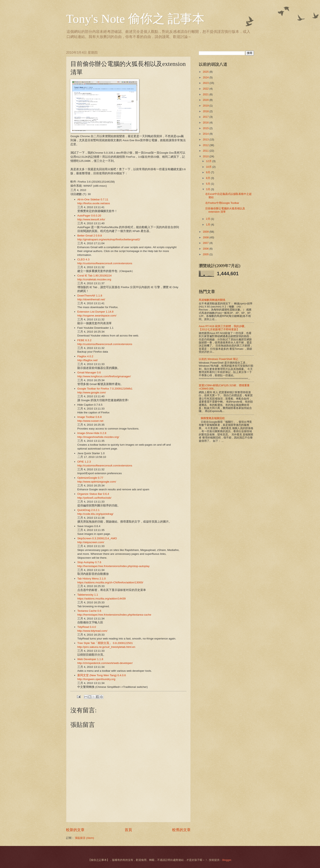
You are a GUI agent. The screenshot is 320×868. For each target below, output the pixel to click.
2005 (206, 254)
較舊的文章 (181, 830)
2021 (206, 94)
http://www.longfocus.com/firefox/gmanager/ (104, 376)
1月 (208, 225)
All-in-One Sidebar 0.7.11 (93, 199)
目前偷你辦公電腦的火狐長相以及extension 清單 (225, 210)
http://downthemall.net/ (91, 299)
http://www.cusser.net (90, 421)
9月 (208, 172)
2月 (208, 219)
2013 (206, 139)
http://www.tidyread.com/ (92, 631)
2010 (206, 156)
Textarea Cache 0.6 (89, 611)
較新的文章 (75, 830)
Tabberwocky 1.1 (88, 595)
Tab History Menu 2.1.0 (92, 579)
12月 (209, 161)
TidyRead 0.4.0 (87, 627)
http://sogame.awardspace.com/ (97, 316)
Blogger (227, 860)
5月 (208, 184)
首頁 (128, 830)
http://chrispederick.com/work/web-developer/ (105, 663)
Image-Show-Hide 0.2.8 (92, 433)
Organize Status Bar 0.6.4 (93, 494)
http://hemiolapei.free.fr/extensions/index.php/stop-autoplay (113, 566)
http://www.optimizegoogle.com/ (97, 482)
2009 (206, 232)
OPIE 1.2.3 (84, 462)
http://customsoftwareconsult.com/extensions (105, 263)
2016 (206, 123)
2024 (206, 77)
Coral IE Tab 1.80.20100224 (94, 276)
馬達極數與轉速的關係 (212, 300)
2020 (206, 100)
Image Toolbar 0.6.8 (89, 417)
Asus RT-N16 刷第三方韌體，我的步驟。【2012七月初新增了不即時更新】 (223, 328)
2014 (206, 134)
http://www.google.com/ (92, 392)
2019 (206, 106)
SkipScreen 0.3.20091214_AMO (97, 538)
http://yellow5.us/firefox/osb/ (94, 498)
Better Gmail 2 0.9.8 (90, 236)
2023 (206, 83)
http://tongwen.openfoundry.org (96, 679)
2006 (206, 249)
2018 (206, 111)
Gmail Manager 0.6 (89, 372)
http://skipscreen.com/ (91, 542)
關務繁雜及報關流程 (213, 418)
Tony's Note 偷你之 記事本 (135, 19)
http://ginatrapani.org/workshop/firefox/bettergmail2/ (109, 239)
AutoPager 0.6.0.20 (89, 216)
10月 (209, 167)
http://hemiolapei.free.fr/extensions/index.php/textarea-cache (114, 615)
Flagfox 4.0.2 (85, 356)
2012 (206, 145)
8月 (208, 178)
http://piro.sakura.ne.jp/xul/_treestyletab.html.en (106, 647)
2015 (206, 128)
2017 (206, 117)
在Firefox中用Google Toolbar (222, 203)
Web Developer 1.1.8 (90, 659)
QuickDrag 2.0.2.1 (88, 510)
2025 (206, 72)
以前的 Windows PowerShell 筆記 (218, 359)
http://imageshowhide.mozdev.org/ (98, 437)
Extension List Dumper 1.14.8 (95, 312)
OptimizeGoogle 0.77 (90, 478)
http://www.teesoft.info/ (91, 219)
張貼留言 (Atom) (84, 838)
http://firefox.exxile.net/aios (94, 203)
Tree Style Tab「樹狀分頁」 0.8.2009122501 (105, 643)
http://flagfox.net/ (88, 360)
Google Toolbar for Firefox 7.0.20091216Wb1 (105, 389)
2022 (206, 89)
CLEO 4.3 (83, 259)
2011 (206, 151)
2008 (206, 237)
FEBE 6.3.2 (84, 340)
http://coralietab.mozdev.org (94, 279)
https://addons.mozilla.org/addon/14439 (102, 599)
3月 (208, 189)
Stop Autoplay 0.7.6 (89, 562)
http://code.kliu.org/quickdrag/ (95, 514)
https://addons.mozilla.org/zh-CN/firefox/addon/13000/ (110, 582)
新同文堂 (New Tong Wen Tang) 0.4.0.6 (102, 675)
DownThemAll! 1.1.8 (90, 296)
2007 (206, 243)
